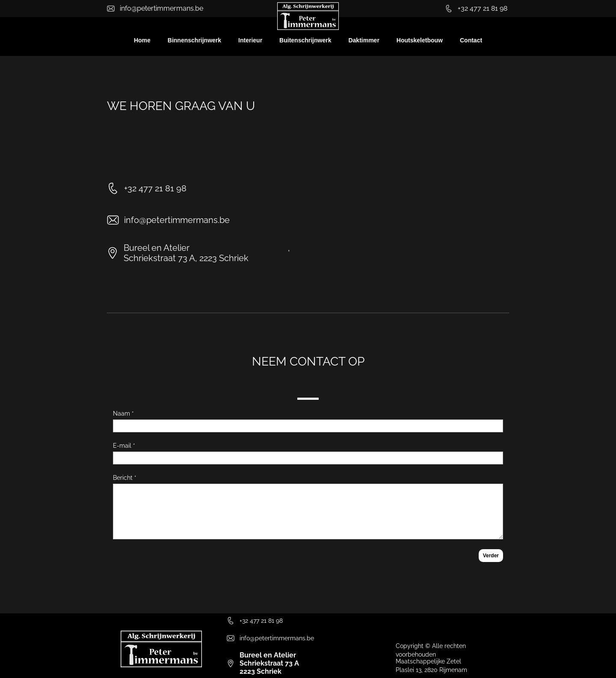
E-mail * (124, 446)
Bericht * (125, 478)
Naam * (123, 413)
